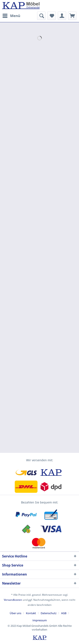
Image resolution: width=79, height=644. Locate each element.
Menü (11, 15)
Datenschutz (49, 613)
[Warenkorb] (72, 16)
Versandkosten (13, 600)
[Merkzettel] (52, 16)
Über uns (15, 613)
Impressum (40, 620)
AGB (64, 613)
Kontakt (31, 613)
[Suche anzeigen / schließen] (41, 16)
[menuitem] (11, 16)
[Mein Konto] (62, 16)
